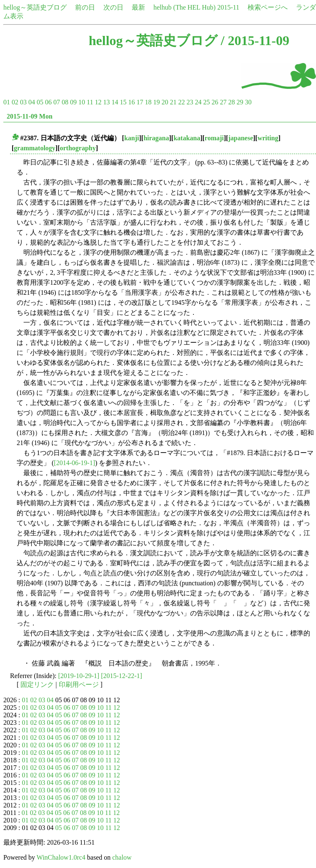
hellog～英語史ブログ (35, 7)
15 (123, 102)
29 (240, 102)
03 (23, 102)
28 (231, 102)
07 (57, 102)
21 (173, 102)
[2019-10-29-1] (79, 676)
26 (215, 102)
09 (73, 102)
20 (165, 102)
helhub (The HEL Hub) (184, 7)
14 (115, 102)
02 (15, 102)
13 (106, 102)
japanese (241, 138)
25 (206, 102)
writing (268, 138)
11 (90, 102)
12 (98, 102)
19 (156, 102)
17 (140, 102)
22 (181, 102)
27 (223, 102)
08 (65, 102)
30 (248, 102)
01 (7, 102)
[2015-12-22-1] (122, 676)
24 (198, 102)
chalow (122, 857)
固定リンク (37, 685)
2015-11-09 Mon (30, 116)
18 (148, 102)
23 (190, 102)
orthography (78, 148)
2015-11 (228, 7)
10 (82, 102)
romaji (214, 138)
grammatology (35, 148)
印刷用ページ (79, 685)
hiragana (156, 138)
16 (131, 102)
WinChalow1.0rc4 (61, 857)
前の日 (85, 7)
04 (32, 102)
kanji (132, 138)
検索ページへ (268, 7)
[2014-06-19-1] (74, 463)
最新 (138, 7)
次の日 (113, 7)
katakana (187, 138)
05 (40, 102)
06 (48, 102)
